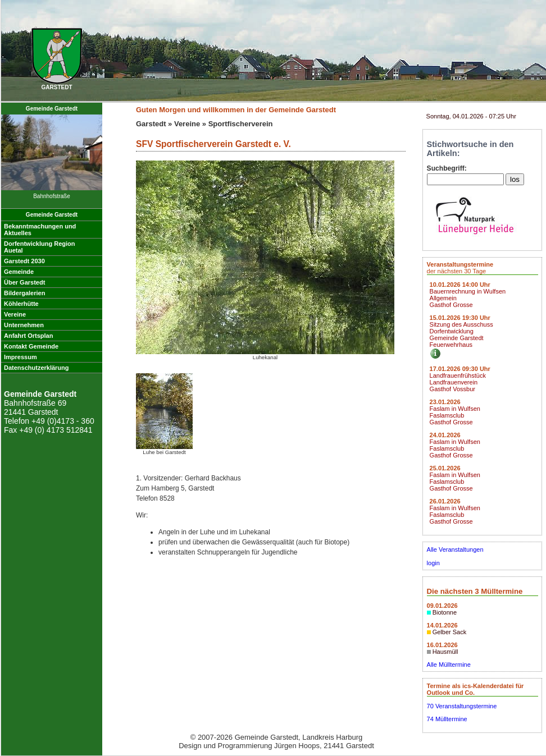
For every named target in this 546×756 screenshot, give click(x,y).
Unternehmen (24, 325)
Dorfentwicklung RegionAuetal (40, 247)
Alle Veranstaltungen (455, 549)
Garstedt (151, 124)
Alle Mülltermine (449, 665)
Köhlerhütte (21, 304)
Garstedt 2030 (24, 261)
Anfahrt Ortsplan (28, 336)
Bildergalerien (24, 293)
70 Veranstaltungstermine (462, 706)
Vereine (15, 314)
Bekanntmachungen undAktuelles (40, 230)
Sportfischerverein (241, 124)
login (433, 563)
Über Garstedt (24, 282)
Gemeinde (19, 272)
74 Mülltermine (447, 719)
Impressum (21, 357)
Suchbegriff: (447, 168)
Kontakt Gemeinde (31, 346)
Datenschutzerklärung (37, 368)
